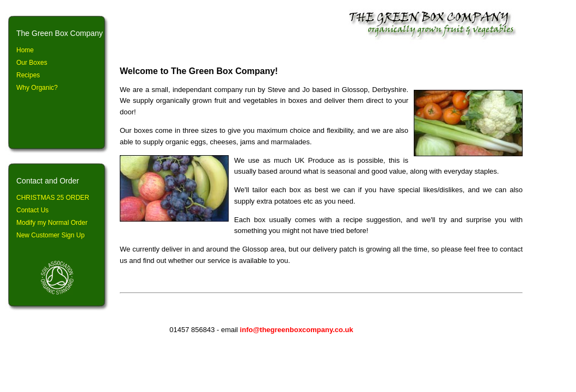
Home (25, 50)
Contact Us (32, 210)
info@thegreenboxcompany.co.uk (297, 330)
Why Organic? (37, 88)
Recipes (28, 75)
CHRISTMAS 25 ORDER (53, 198)
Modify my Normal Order (52, 223)
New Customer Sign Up (50, 235)
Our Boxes (32, 63)
